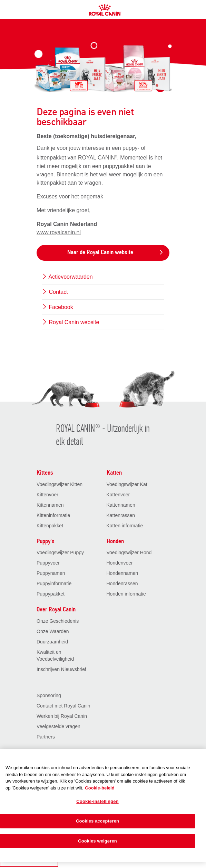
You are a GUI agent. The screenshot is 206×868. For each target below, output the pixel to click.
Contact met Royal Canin (63, 706)
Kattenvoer (118, 495)
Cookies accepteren (97, 821)
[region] (103, 805)
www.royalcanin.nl (59, 232)
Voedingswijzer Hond (129, 552)
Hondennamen (122, 573)
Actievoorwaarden (67, 277)
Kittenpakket (50, 526)
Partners (46, 737)
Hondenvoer (120, 563)
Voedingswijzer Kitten (60, 484)
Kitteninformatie (53, 515)
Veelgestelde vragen (58, 726)
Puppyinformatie (54, 583)
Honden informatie (126, 594)
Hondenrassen (122, 583)
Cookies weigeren (97, 841)
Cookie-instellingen (97, 801)
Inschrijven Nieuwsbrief (61, 669)
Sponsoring (49, 695)
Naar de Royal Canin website (115, 253)
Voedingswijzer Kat (127, 484)
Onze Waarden (53, 631)
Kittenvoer (47, 495)
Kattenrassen (121, 515)
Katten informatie (125, 526)
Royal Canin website (70, 322)
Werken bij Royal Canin (62, 716)
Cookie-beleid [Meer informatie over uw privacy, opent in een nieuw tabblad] (100, 788)
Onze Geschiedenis (58, 621)
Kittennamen (50, 505)
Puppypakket (51, 594)
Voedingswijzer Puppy (60, 552)
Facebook (57, 307)
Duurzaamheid (52, 642)
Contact (55, 292)
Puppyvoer (48, 563)
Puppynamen (51, 573)
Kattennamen (121, 505)
